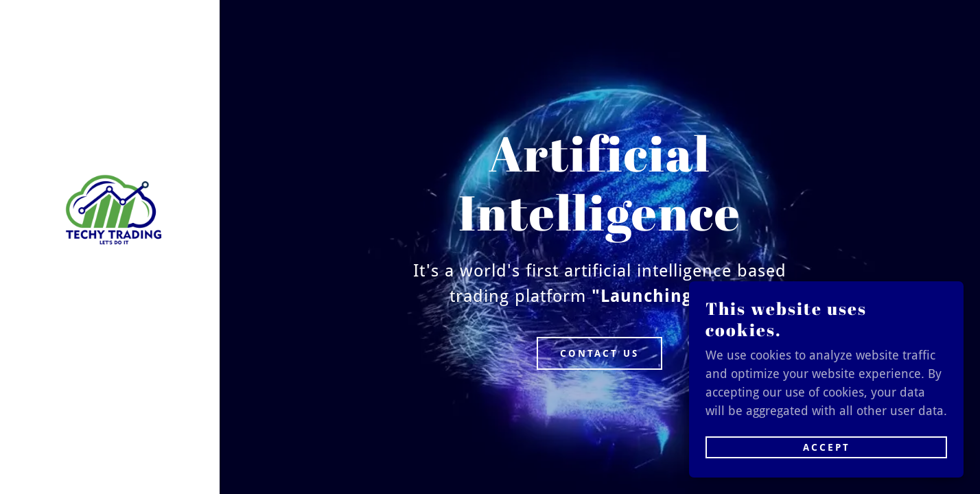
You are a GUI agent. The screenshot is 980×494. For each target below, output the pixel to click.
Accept (827, 447)
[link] (110, 212)
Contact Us (599, 353)
